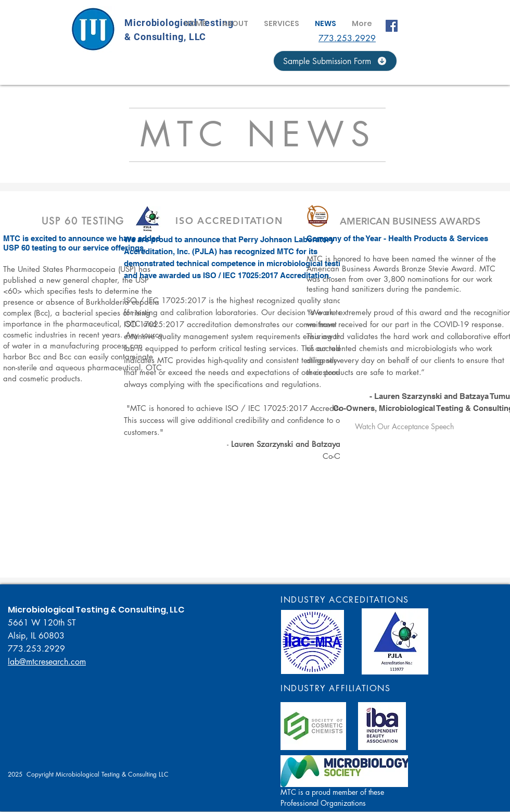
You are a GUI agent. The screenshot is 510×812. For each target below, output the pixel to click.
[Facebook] (392, 26)
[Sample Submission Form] (335, 61)
